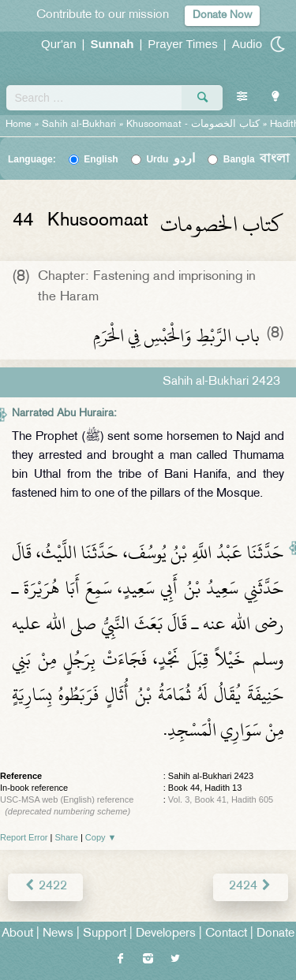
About (17, 934)
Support (105, 934)
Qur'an (59, 44)
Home (19, 125)
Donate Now (222, 15)
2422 (45, 887)
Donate (275, 934)
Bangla (257, 159)
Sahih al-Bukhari (79, 125)
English (101, 159)
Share (67, 837)
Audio (247, 44)
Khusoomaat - (195, 125)
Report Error (24, 837)
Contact (226, 934)
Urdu (170, 159)
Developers (166, 934)
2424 (251, 887)
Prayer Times (182, 44)
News (58, 934)
